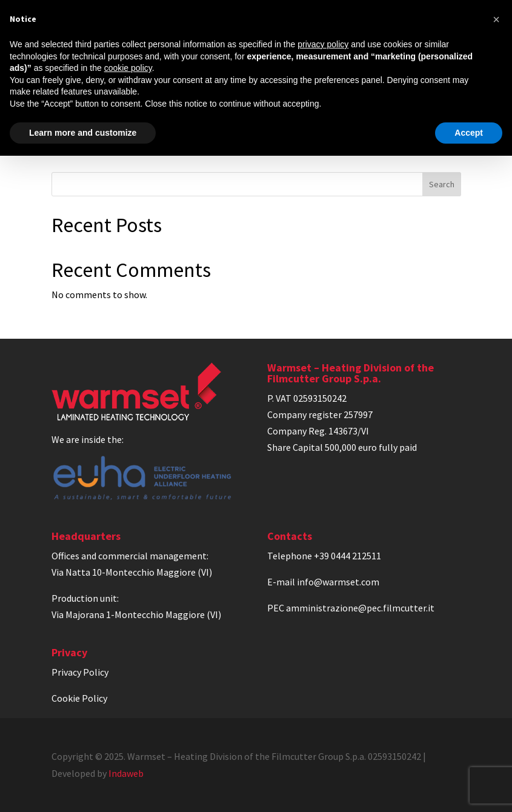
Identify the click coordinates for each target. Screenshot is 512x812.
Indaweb (126, 773)
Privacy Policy (80, 672)
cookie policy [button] (128, 68)
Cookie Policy (79, 698)
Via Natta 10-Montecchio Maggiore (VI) (132, 572)
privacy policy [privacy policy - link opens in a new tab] (323, 44)
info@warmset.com (338, 582)
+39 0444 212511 (347, 556)
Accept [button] (469, 133)
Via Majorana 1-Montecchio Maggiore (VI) (136, 614)
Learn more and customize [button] (83, 133)
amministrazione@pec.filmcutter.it (360, 608)
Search (442, 184)
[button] (496, 19)
